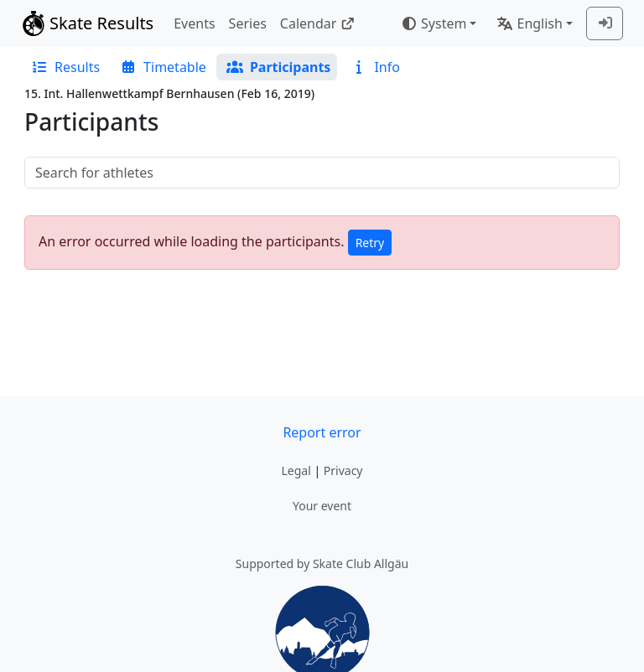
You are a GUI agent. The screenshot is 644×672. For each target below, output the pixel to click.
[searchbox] (322, 173)
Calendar (317, 23)
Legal (296, 470)
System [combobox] (434, 23)
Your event (322, 506)
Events (194, 23)
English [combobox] (529, 23)
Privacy (343, 470)
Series (248, 23)
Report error (322, 432)
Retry (370, 243)
